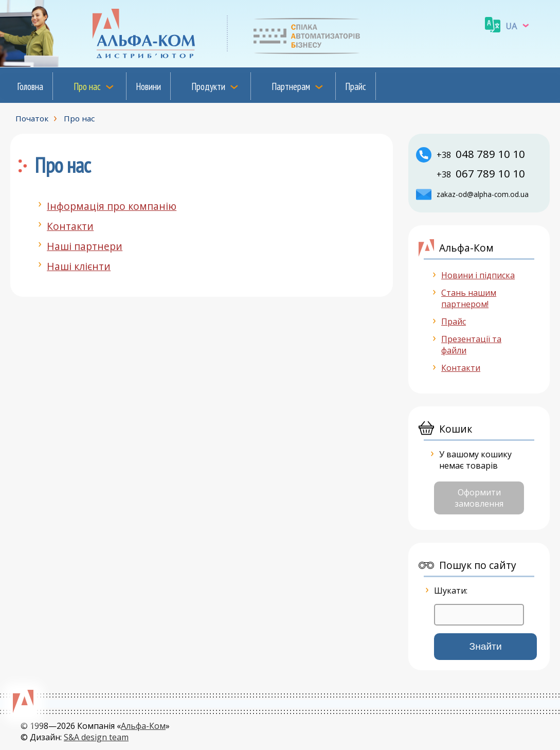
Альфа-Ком (143, 726)
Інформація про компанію (112, 206)
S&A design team (96, 737)
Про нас (87, 86)
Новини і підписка (478, 275)
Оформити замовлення (479, 498)
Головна (30, 86)
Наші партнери (85, 246)
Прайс (356, 86)
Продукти (208, 86)
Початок (32, 118)
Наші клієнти (79, 266)
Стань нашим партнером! (469, 298)
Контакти (70, 226)
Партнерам (291, 86)
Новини (148, 86)
